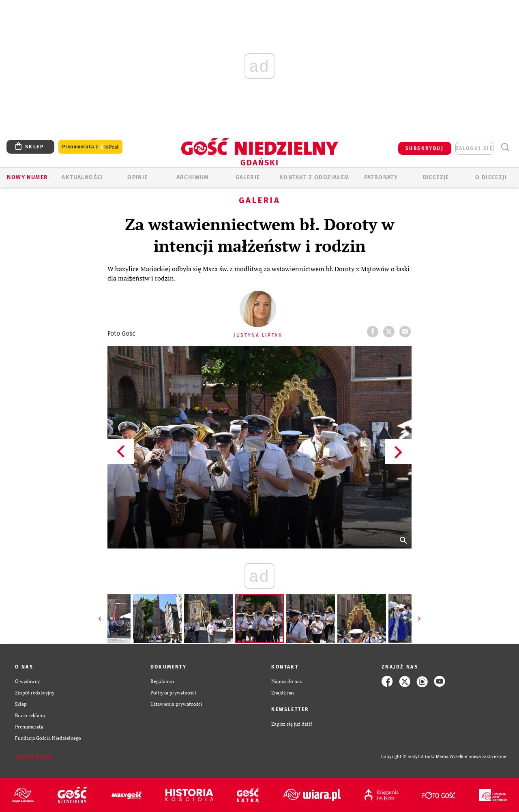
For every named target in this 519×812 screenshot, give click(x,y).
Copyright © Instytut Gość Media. (415, 757)
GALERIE (248, 177)
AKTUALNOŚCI (82, 177)
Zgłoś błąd (34, 757)
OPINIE (137, 177)
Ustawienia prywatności (176, 704)
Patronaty (381, 177)
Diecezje (436, 177)
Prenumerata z (90, 147)
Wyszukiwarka (505, 147)
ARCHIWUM (193, 177)
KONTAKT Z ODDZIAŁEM (314, 177)
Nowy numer (27, 177)
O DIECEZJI (491, 177)
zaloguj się (474, 148)
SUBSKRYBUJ (425, 148)
